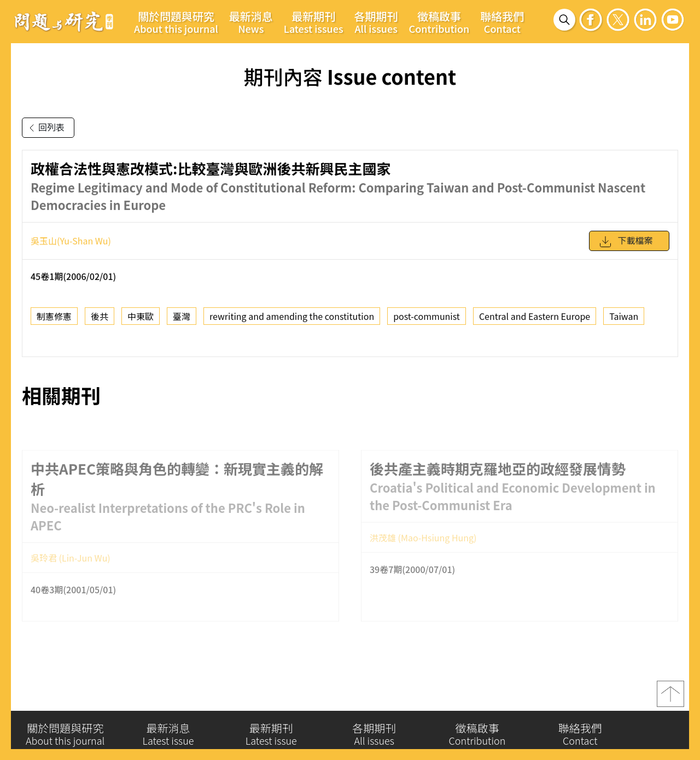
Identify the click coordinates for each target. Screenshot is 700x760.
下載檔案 (626, 247)
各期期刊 (376, 22)
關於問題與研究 (176, 22)
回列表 (45, 128)
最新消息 (251, 22)
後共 (100, 322)
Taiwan (624, 322)
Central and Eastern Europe (535, 322)
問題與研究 (64, 21)
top (670, 699)
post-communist (427, 322)
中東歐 (141, 322)
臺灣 (182, 322)
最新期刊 (314, 22)
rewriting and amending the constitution (292, 322)
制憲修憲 (54, 322)
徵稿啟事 (439, 22)
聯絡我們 (502, 22)
